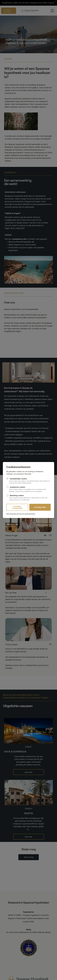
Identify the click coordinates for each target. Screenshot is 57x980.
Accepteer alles (40, 507)
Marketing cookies (28, 498)
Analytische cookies (28, 489)
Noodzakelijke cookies (28, 481)
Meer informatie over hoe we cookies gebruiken (21, 514)
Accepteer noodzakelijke (17, 507)
